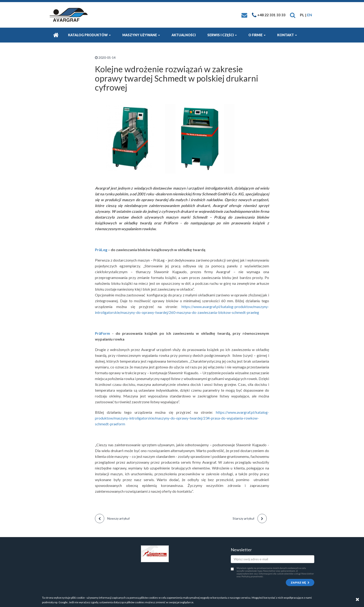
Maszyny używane (141, 35)
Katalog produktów (89, 35)
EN (310, 15)
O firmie (257, 35)
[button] (293, 15)
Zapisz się (300, 582)
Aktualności (184, 35)
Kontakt (287, 35)
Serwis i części (222, 35)
